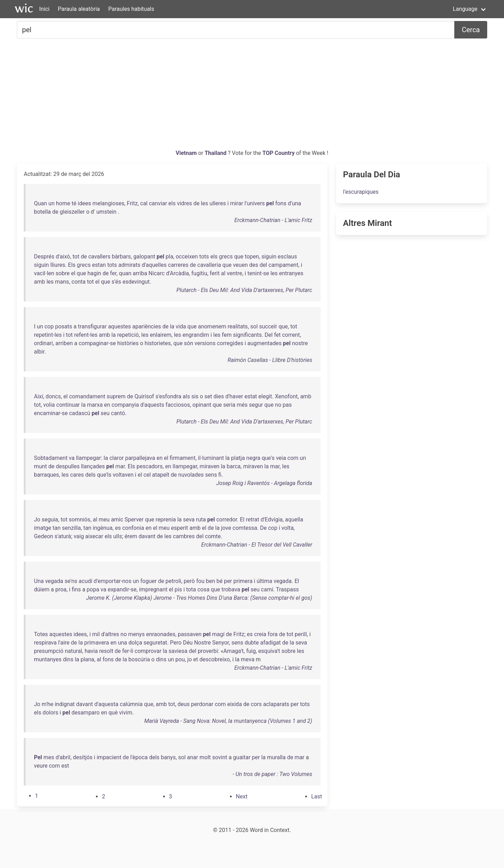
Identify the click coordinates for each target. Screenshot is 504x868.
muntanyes (48, 659)
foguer (148, 581)
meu (104, 520)
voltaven (123, 475)
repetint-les (48, 335)
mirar (236, 203)
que (239, 257)
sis (195, 396)
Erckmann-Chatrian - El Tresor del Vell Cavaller (257, 545)
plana (87, 659)
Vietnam (187, 153)
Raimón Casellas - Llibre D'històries (270, 360)
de (196, 203)
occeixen (187, 257)
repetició (128, 335)
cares (77, 475)
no (278, 405)
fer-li (128, 651)
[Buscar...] (236, 30)
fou (201, 581)
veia (281, 458)
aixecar (94, 536)
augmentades (265, 343)
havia (91, 651)
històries (128, 343)
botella (42, 212)
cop (49, 326)
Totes (41, 634)
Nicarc (156, 273)
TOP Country (279, 153)
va (72, 458)
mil (96, 634)
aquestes (120, 326)
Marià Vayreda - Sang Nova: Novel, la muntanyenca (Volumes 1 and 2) (228, 721)
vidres (185, 203)
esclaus (288, 257)
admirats (129, 265)
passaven (190, 634)
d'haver (234, 396)
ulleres (218, 203)
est (65, 766)
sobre (63, 273)
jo (190, 659)
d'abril (63, 757)
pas (287, 405)
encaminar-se (51, 413)
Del (269, 335)
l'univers (255, 203)
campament (283, 265)
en (107, 405)
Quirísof (144, 396)
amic (117, 520)
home (63, 203)
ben (210, 581)
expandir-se (122, 589)
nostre (300, 343)
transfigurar (92, 326)
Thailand (216, 153)
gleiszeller (72, 212)
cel (147, 475)
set (208, 396)
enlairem (161, 335)
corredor (227, 520)
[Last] (317, 796)
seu (105, 413)
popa (93, 589)
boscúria (139, 659)
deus (184, 704)
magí (218, 634)
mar (120, 466)
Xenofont (286, 396)
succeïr (268, 326)
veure (41, 766)
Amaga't (233, 651)
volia (49, 405)
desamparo (86, 713)
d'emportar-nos (113, 581)
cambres (184, 536)
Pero (176, 643)
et (196, 659)
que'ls (104, 475)
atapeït (161, 475)
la (172, 326)
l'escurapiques (361, 192)
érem (131, 536)
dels (90, 475)
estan (99, 265)
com (293, 458)
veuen (240, 265)
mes (49, 757)
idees (84, 203)
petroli (173, 581)
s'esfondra (168, 396)
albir (39, 352)
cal (144, 203)
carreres (178, 265)
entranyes (291, 273)
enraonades (161, 634)
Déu (188, 643)
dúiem (42, 589)
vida (181, 326)
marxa (95, 405)
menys (136, 634)
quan (125, 273)
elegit (265, 396)
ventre (234, 273)
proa (61, 589)
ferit (215, 273)
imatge (43, 528)
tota (191, 589)
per (228, 581)
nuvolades (191, 475)
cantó (118, 413)
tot (76, 257)
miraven (209, 466)
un (51, 203)
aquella (294, 520)
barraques (47, 475)
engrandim (196, 335)
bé (219, 581)
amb (40, 282)
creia (260, 634)
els (172, 203)
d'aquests (152, 405)
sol (254, 326)
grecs (226, 257)
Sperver (134, 520)
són (189, 343)
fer (113, 273)
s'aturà (63, 536)
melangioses (108, 203)
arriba (140, 273)
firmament (183, 458)
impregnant (153, 589)
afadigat (270, 643)
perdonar (202, 704)
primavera (97, 643)
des (254, 265)
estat (251, 396)
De (263, 528)
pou (180, 659)
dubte (252, 643)
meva (248, 659)
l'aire (64, 643)
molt (205, 757)
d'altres (110, 634)
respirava (45, 643)
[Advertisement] (252, 97)
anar (192, 757)
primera (243, 581)
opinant (202, 405)
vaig (79, 536)
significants (247, 335)
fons (281, 203)
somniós (80, 520)
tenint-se (258, 273)
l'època (139, 757)
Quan (40, 203)
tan (57, 528)
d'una (294, 203)
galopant (144, 257)
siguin (269, 257)
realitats (238, 326)
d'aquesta (107, 704)
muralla (276, 757)
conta (78, 282)
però (189, 581)
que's (268, 458)
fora (273, 634)
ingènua (103, 528)
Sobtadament (51, 458)
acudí (86, 581)
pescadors (150, 466)
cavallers (99, 257)
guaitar (242, 757)
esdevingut (136, 282)
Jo (37, 520)
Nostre (202, 643)
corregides (230, 343)
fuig (251, 651)
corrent (291, 335)
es (118, 528)
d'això (63, 257)
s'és (116, 282)
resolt (106, 651)
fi (220, 475)
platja (238, 458)
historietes (158, 343)
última (264, 581)
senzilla (71, 528)
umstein (106, 212)
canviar (158, 203)
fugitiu (199, 273)
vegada (54, 581)
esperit (180, 528)
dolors (51, 713)
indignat (65, 704)
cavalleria (209, 265)
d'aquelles (154, 265)
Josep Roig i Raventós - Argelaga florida (264, 483)
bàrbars (121, 257)
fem (227, 335)
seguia (50, 520)
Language (465, 9)
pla (169, 257)
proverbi (208, 651)
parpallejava (140, 458)
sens (211, 475)
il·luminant (211, 458)
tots (204, 257)
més (242, 405)
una (122, 643)
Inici (44, 9)
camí (267, 589)
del (263, 265)
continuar (68, 405)
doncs (53, 396)
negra (253, 458)
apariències (147, 326)
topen (252, 257)
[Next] (242, 796)
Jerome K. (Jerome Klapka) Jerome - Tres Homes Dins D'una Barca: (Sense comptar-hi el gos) (199, 598)
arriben (64, 343)
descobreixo (215, 659)
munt (40, 466)
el (73, 273)
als (186, 396)
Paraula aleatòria (79, 9)
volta (288, 528)
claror (117, 458)
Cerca (471, 30)
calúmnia (131, 704)
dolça (135, 643)
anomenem (212, 326)
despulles (68, 466)
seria (229, 405)
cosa (203, 589)
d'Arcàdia (177, 273)
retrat (252, 520)
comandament (87, 396)
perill (301, 634)
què (113, 713)
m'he (47, 704)
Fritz (132, 203)
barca (233, 466)
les (205, 203)
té (74, 203)
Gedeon (44, 536)
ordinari (43, 343)
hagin (94, 273)
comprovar (148, 651)
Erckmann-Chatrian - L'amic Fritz (273, 220)
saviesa (178, 651)
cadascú (79, 413)
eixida (234, 704)
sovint (220, 757)
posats (64, 326)
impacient (109, 757)
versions (205, 343)
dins (68, 659)
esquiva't (269, 651)
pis (178, 589)
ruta (201, 520)
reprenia (166, 520)
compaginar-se (97, 343)
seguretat (155, 643)
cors (256, 704)
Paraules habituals (131, 9)
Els (72, 265)
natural (73, 651)
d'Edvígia (271, 520)
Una (39, 581)
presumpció (49, 651)
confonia (133, 528)
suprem (116, 396)
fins (76, 589)
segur (256, 405)
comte (213, 536)
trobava (231, 589)
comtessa (245, 528)
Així (38, 396)
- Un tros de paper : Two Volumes (272, 774)
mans (62, 282)
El (242, 520)
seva (189, 520)
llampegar (88, 458)
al (223, 273)
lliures (58, 265)
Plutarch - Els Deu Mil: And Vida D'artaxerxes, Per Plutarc (244, 290)
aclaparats (276, 704)
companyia (125, 405)
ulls (118, 536)
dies (219, 396)
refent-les (86, 335)
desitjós (83, 757)
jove (226, 528)
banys (168, 757)
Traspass (288, 589)
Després (44, 257)
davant (147, 536)
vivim (125, 713)
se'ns (71, 581)
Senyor (220, 643)
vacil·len (44, 273)
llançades (93, 466)
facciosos (178, 405)
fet (277, 335)
